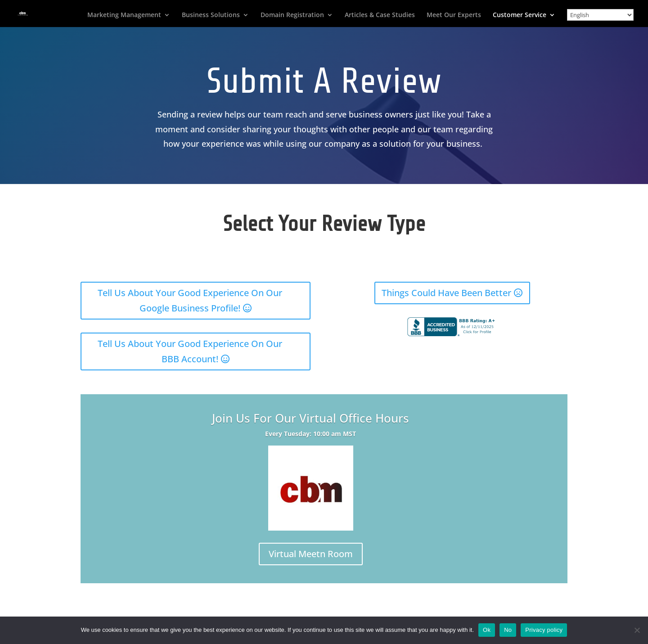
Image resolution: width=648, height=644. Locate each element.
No (508, 630)
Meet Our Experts (454, 15)
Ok (487, 630)
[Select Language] (600, 15)
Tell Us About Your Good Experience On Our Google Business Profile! (190, 300)
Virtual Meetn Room (311, 554)
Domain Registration (292, 15)
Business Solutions (211, 15)
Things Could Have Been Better (446, 293)
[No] (637, 630)
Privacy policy (544, 630)
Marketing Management (124, 15)
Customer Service (520, 15)
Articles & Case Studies (380, 15)
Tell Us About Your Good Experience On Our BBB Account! (190, 351)
